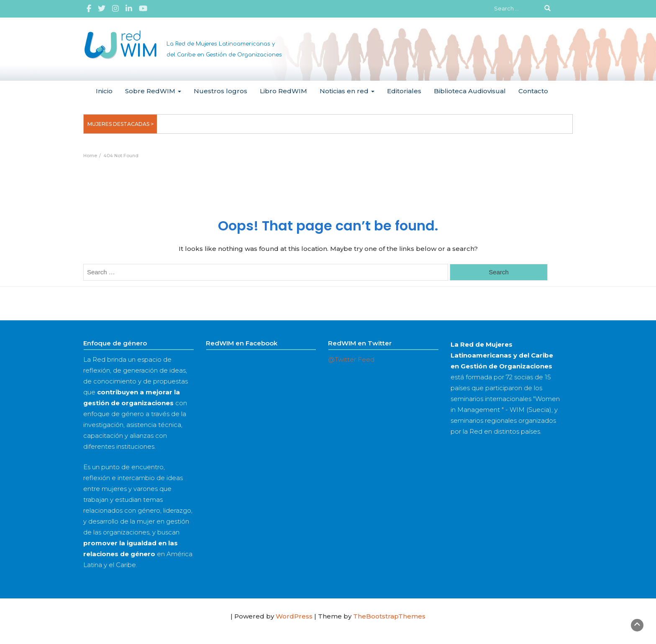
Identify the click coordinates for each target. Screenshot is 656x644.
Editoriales (404, 91)
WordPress (294, 616)
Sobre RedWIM (153, 91)
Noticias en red (347, 91)
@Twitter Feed (351, 359)
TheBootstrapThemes (389, 616)
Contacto (533, 91)
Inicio (104, 91)
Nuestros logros (220, 91)
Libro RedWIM (283, 91)
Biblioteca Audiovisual (470, 91)
